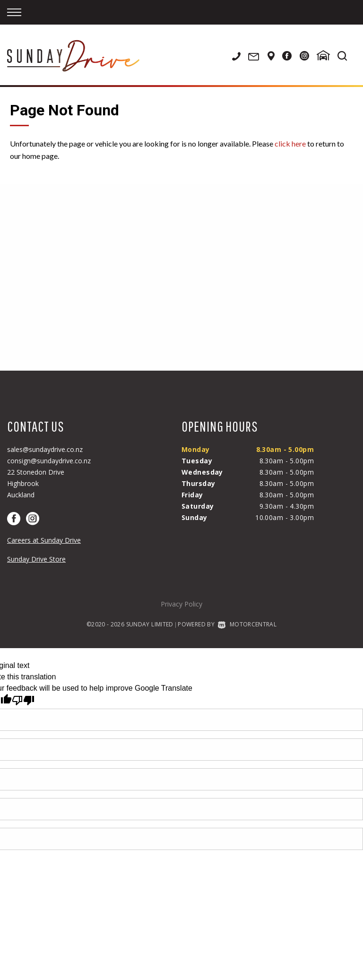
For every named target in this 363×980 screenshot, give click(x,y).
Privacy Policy (181, 604)
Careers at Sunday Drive (44, 540)
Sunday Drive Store (36, 559)
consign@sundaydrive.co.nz (49, 461)
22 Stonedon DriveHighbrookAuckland (36, 483)
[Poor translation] (23, 700)
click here (290, 143)
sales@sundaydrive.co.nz (45, 449)
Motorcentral (247, 624)
